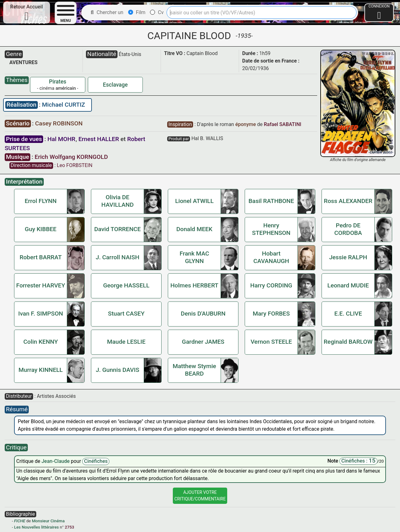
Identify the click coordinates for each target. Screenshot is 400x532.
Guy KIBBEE (40, 229)
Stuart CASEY (126, 314)
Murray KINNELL (40, 370)
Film (137, 12)
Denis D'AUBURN (203, 314)
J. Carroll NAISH (117, 257)
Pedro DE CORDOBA (348, 229)
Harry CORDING (271, 285)
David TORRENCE (118, 229)
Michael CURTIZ (63, 105)
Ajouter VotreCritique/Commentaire (200, 496)
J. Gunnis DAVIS (117, 370)
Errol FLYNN (41, 201)
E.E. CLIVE (348, 314)
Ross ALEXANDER (348, 201)
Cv (157, 12)
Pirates (58, 82)
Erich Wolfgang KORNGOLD (71, 157)
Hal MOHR (61, 139)
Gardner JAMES (203, 342)
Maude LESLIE (126, 342)
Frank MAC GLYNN (195, 257)
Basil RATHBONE (271, 201)
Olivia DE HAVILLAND (117, 201)
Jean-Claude (56, 461)
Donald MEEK (194, 229)
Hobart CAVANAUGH (271, 257)
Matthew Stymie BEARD (194, 370)
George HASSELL (126, 285)
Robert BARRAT (41, 257)
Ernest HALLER (99, 139)
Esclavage (115, 85)
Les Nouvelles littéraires (36, 527)
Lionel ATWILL (194, 201)
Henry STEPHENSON (271, 229)
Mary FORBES (271, 314)
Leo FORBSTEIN (75, 165)
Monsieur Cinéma (48, 521)
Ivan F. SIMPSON (40, 314)
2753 (69, 527)
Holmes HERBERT (194, 285)
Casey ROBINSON (59, 123)
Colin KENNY (41, 342)
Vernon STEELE (271, 342)
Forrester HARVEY (41, 285)
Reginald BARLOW (348, 342)
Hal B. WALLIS (207, 138)
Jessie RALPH (348, 257)
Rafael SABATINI (282, 124)
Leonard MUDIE (348, 285)
